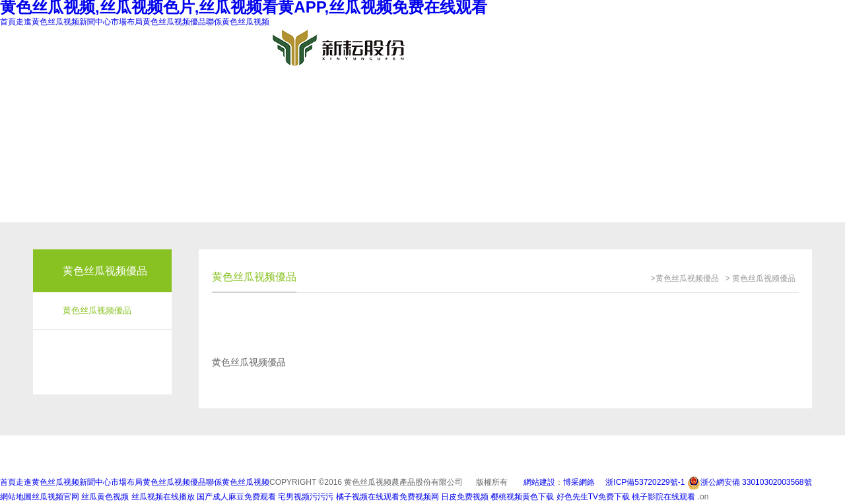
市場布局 (127, 22)
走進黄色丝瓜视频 (48, 22)
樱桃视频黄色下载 (522, 497)
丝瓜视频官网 (55, 497)
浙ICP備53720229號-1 (645, 482)
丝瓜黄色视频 (105, 497)
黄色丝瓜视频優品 (174, 22)
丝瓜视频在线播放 (163, 497)
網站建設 (539, 482)
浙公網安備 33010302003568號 (750, 482)
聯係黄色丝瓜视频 (238, 22)
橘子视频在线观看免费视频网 (388, 497)
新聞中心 (95, 22)
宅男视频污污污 (306, 497)
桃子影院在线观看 (664, 497)
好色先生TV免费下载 (593, 497)
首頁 (8, 22)
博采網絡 (579, 482)
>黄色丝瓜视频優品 (685, 278)
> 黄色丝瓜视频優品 (760, 278)
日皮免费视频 (465, 497)
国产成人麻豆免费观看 (236, 497)
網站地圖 (16, 497)
